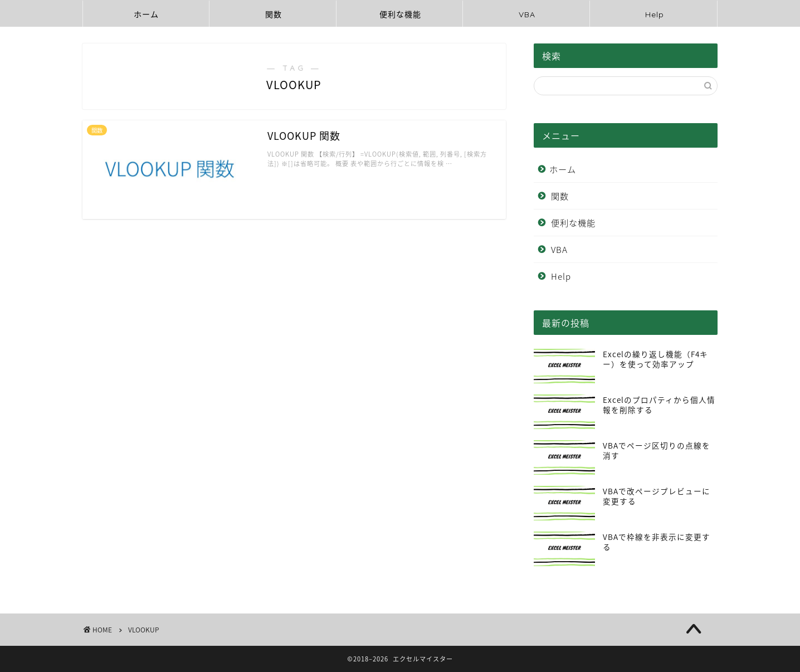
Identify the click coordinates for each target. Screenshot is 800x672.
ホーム (146, 14)
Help (655, 14)
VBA (527, 14)
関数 (274, 14)
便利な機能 (400, 14)
